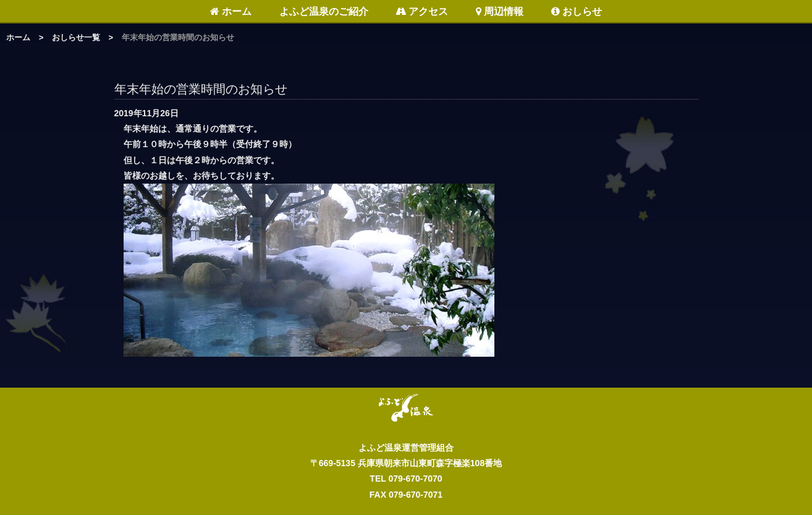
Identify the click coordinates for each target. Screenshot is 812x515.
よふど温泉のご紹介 (324, 11)
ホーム (231, 11)
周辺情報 (500, 11)
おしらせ (577, 11)
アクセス (422, 11)
